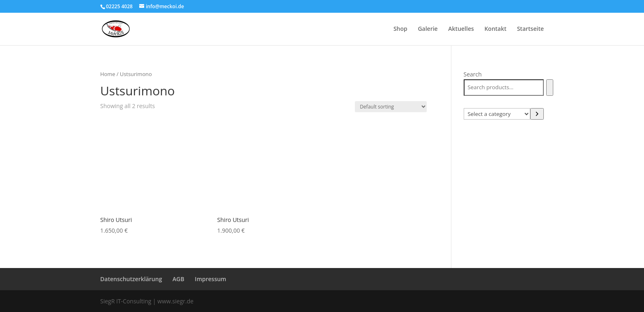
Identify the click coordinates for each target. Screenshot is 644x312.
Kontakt (495, 29)
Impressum (210, 279)
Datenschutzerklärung (131, 279)
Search (473, 74)
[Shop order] (391, 107)
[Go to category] (537, 114)
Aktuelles (461, 29)
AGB (178, 279)
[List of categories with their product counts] (497, 114)
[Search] (550, 88)
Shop (400, 29)
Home (108, 74)
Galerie (428, 29)
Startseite (530, 29)
